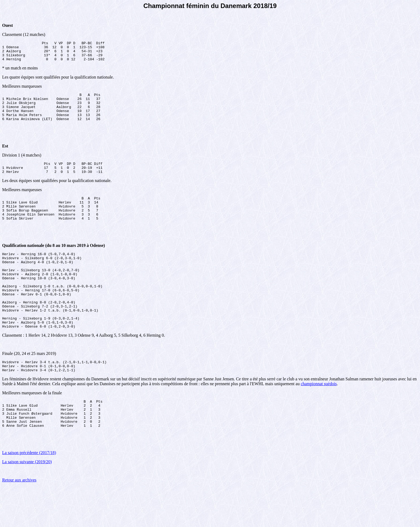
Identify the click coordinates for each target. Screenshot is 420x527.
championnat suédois (319, 418)
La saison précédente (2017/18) (29, 493)
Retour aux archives (19, 520)
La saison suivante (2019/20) (27, 502)
